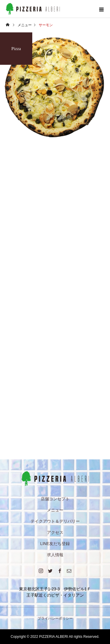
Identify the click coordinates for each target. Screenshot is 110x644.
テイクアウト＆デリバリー (55, 521)
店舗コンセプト (55, 499)
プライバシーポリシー (55, 618)
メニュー (55, 510)
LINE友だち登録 (55, 544)
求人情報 (55, 555)
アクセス (55, 532)
